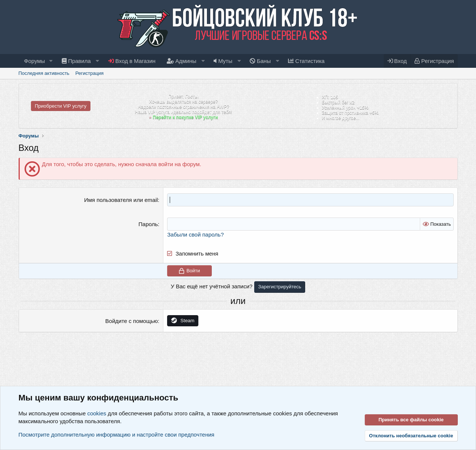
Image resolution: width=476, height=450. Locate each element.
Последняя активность (44, 73)
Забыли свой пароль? (195, 234)
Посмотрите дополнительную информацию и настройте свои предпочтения (116, 435)
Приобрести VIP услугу (61, 106)
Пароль (148, 224)
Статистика (306, 61)
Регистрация (89, 73)
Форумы (35, 61)
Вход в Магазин (132, 61)
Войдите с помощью (132, 321)
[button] (51, 61)
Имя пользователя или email (121, 200)
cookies (97, 413)
